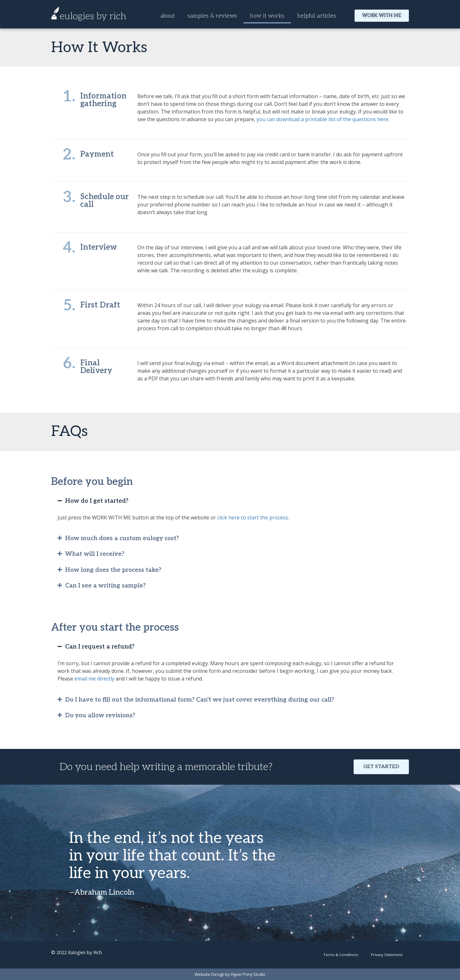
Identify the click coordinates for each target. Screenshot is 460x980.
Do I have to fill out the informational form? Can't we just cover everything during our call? (200, 700)
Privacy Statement (387, 955)
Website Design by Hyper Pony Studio (230, 974)
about (168, 16)
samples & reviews (212, 16)
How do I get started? (97, 501)
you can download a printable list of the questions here (322, 119)
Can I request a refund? (100, 647)
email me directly (94, 679)
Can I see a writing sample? (105, 586)
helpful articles (317, 16)
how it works (267, 16)
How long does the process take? (113, 570)
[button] (230, 501)
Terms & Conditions (341, 955)
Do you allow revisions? (100, 716)
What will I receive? (95, 554)
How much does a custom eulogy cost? (122, 538)
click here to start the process (253, 517)
